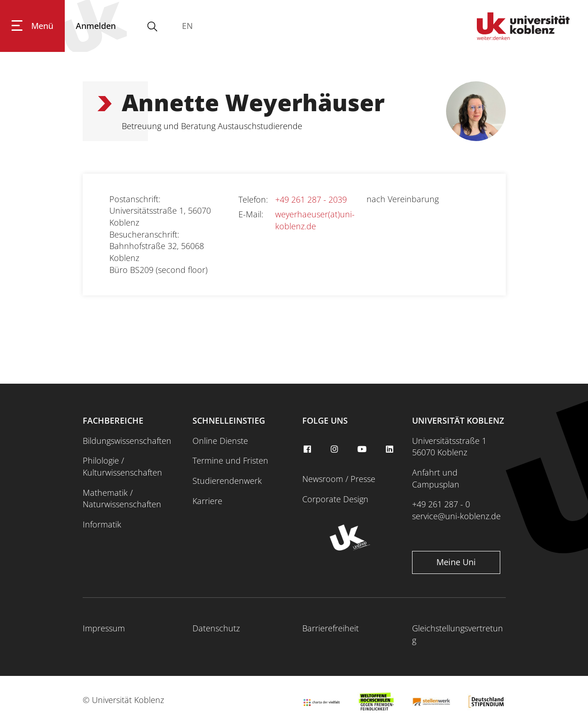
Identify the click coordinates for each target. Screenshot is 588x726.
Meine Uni (456, 562)
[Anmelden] (96, 26)
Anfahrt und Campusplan (436, 478)
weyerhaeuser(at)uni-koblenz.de (315, 220)
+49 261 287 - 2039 (311, 199)
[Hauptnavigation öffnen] (32, 26)
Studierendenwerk (227, 481)
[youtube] (363, 449)
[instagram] (336, 449)
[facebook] (308, 449)
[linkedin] (390, 449)
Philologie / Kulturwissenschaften (122, 466)
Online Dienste (220, 441)
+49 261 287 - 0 (441, 504)
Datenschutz (216, 628)
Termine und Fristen (230, 460)
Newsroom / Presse (339, 479)
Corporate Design (335, 499)
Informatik (102, 524)
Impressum (104, 628)
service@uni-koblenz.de (456, 516)
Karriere (207, 501)
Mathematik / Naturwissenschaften (122, 499)
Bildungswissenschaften (127, 441)
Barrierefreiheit (331, 628)
